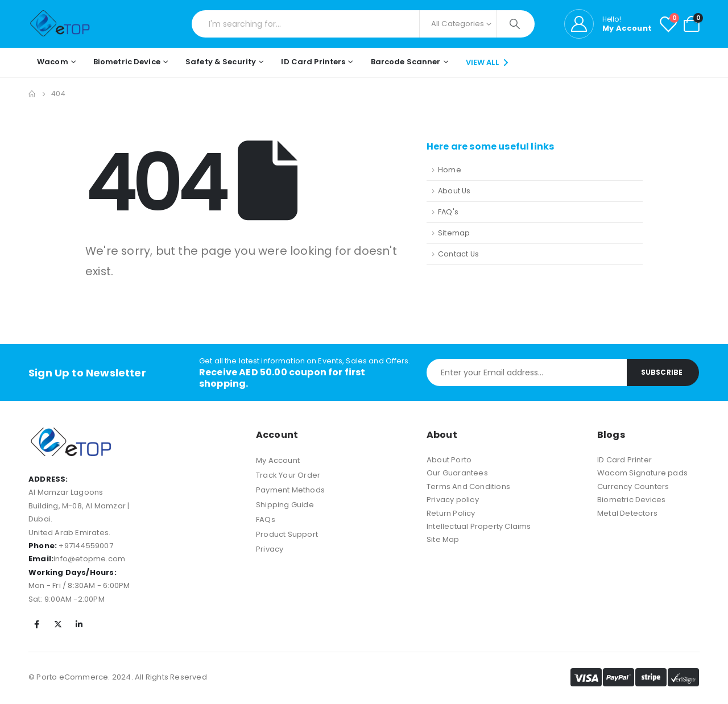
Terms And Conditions (468, 486)
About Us (454, 191)
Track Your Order (288, 475)
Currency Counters (633, 486)
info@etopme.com (89, 559)
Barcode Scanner (406, 62)
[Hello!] (608, 24)
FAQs (266, 519)
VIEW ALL (488, 62)
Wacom (53, 62)
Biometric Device (127, 62)
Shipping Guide (285, 505)
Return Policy (451, 513)
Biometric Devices (631, 500)
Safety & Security (221, 62)
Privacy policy (453, 500)
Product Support (287, 534)
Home (450, 170)
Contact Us (458, 254)
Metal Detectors (627, 513)
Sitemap (454, 233)
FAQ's (448, 212)
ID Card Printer (624, 460)
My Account (278, 460)
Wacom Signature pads (642, 473)
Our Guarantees (457, 473)
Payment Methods (290, 490)
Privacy (270, 549)
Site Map (443, 539)
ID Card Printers (313, 62)
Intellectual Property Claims (479, 526)
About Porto (449, 460)
